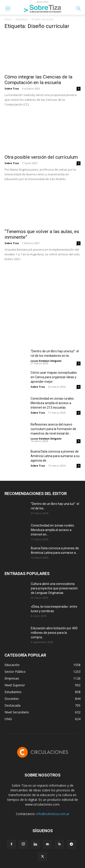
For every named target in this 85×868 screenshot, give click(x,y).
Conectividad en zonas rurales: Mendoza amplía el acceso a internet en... (53, 530)
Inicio (8, 19)
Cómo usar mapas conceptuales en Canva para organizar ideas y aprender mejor (54, 377)
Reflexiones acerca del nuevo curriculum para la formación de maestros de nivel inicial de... (53, 429)
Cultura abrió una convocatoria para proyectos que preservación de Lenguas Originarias (54, 588)
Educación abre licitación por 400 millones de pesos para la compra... (54, 633)
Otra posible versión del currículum (41, 157)
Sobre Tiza (12, 88)
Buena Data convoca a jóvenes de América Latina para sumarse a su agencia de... (55, 456)
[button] (8, 9)
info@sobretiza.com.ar (53, 814)
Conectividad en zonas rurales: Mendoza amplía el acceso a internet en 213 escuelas (52, 403)
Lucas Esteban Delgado (46, 361)
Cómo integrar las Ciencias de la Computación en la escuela (38, 80)
